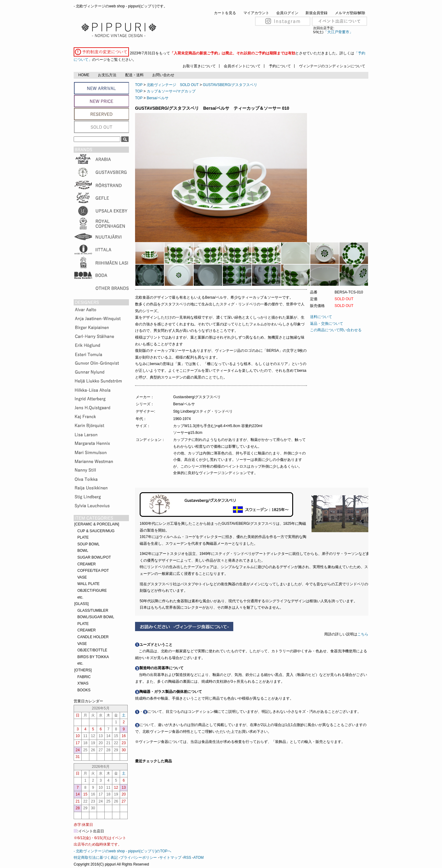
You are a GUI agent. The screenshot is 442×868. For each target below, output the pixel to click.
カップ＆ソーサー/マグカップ (171, 91)
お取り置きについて (199, 66)
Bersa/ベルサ (158, 98)
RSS (187, 858)
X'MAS (83, 683)
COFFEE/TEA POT (93, 571)
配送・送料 (134, 75)
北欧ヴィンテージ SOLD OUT (173, 85)
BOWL (83, 551)
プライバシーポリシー (138, 858)
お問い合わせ (163, 75)
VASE (82, 577)
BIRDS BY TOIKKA (93, 657)
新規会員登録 (316, 13)
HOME (84, 75)
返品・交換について (327, 324)
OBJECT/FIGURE (92, 591)
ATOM (199, 858)
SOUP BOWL (88, 544)
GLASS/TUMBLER (93, 611)
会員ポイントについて (242, 66)
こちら (363, 634)
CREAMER (87, 564)
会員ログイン (287, 13)
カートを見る (225, 13)
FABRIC (84, 677)
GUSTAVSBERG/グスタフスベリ (230, 85)
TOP (139, 85)
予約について (280, 66)
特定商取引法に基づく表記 (96, 858)
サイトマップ (170, 858)
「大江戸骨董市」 (338, 32)
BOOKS (84, 690)
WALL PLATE (88, 584)
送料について (321, 317)
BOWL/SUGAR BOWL (96, 617)
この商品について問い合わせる (336, 330)
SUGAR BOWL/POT (94, 557)
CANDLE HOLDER (93, 637)
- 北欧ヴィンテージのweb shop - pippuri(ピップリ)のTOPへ (122, 851)
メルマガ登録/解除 (350, 13)
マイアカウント (256, 13)
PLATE (83, 537)
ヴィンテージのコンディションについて (332, 66)
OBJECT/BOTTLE (92, 650)
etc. (80, 597)
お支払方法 (107, 75)
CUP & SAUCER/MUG (96, 531)
